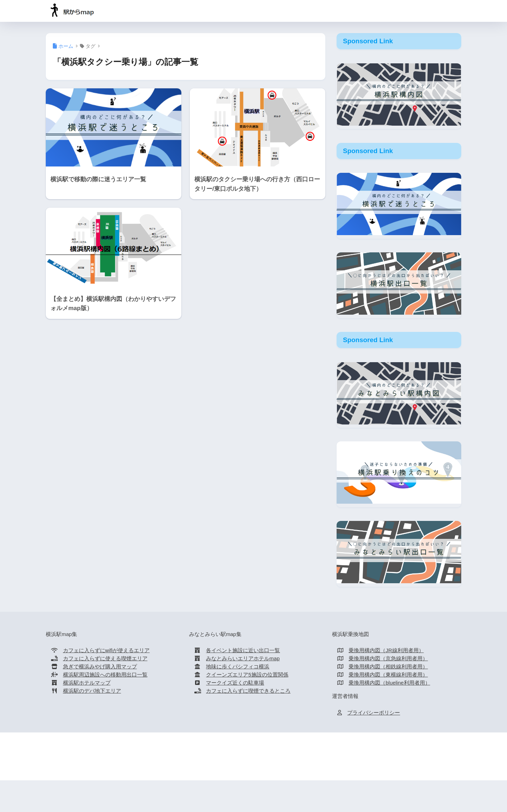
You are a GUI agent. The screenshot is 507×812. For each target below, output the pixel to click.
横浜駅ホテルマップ (87, 683)
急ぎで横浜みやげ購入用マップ (100, 667)
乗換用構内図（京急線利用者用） (388, 659)
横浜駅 (205, 760)
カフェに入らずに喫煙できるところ (248, 691)
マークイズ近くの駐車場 (235, 683)
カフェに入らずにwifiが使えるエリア (107, 650)
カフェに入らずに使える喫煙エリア (105, 659)
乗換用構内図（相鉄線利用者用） (388, 667)
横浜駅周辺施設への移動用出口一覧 (105, 675)
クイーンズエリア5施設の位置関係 (247, 675)
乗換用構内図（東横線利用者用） (388, 675)
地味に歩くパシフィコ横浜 (238, 667)
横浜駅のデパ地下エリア (92, 691)
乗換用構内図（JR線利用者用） (386, 650)
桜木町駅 (299, 760)
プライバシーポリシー (374, 713)
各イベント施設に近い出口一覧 (243, 650)
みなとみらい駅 (237, 760)
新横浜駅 (272, 760)
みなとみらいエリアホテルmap (243, 659)
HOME (254, 746)
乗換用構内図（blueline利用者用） (389, 683)
